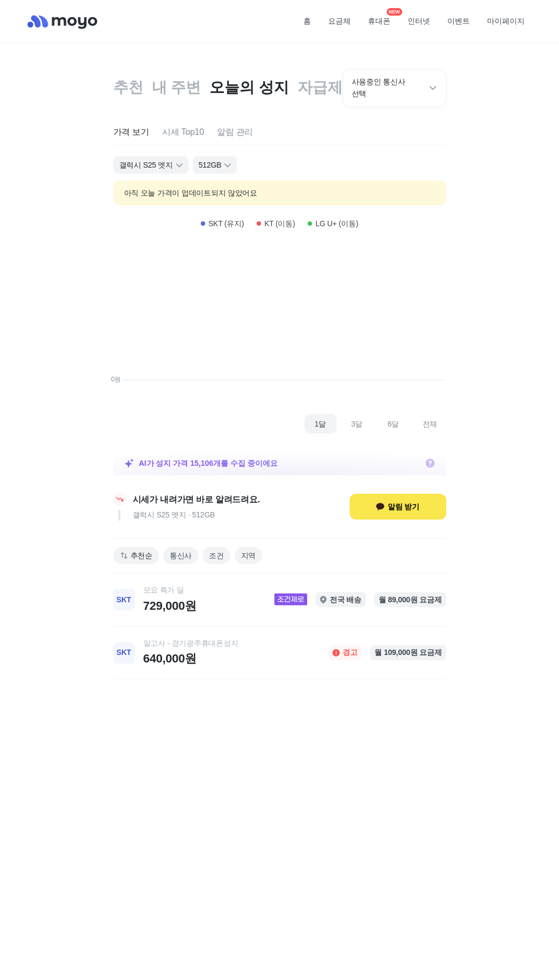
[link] (280, 600)
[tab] (131, 132)
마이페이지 (506, 21)
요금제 (339, 21)
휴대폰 (383, 18)
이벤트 (459, 21)
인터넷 (419, 21)
